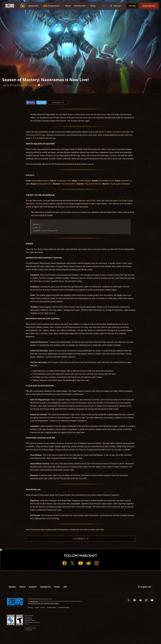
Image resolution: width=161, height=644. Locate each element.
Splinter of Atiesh (105, 132)
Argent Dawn (91, 201)
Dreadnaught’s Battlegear (120, 184)
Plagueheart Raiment (93, 184)
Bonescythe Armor (45, 184)
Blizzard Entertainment (27, 85)
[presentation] (10, 6)
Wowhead (33, 530)
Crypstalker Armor (64, 181)
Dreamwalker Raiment (40, 181)
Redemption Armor (107, 181)
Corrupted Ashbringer (121, 132)
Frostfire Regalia (84, 181)
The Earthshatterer (68, 184)
